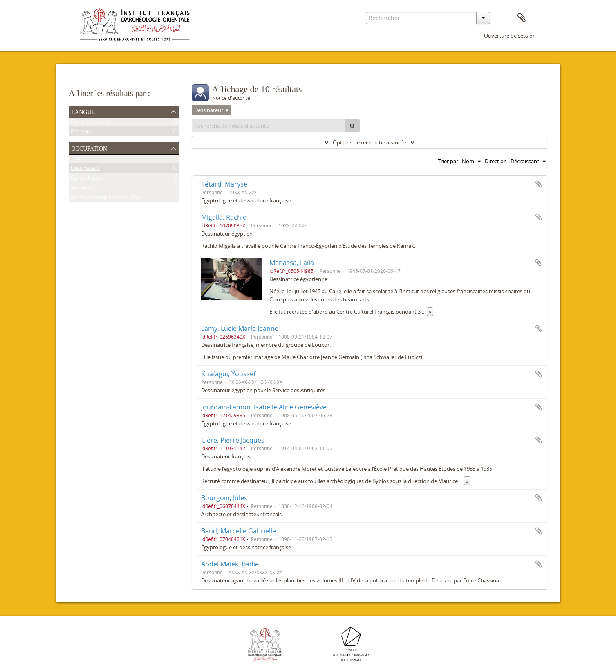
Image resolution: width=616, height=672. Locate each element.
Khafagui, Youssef (228, 374)
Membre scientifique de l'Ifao (106, 199)
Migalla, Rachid (224, 217)
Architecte (83, 189)
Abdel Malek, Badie (230, 564)
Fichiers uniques (90, 123)
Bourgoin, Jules (224, 498)
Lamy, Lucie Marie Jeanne (240, 328)
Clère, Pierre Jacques (233, 440)
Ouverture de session (510, 36)
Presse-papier (522, 18)
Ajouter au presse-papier (539, 184)
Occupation (89, 148)
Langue (83, 111)
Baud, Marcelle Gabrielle (239, 531)
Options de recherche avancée (370, 142)
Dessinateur (85, 169)
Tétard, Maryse (224, 184)
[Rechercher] (352, 126)
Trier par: (449, 161)
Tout (76, 160)
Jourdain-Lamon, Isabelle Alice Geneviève (264, 407)
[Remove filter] (227, 110)
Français (81, 133)
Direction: (496, 161)
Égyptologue (86, 179)
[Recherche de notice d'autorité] (269, 126)
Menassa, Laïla (292, 263)
